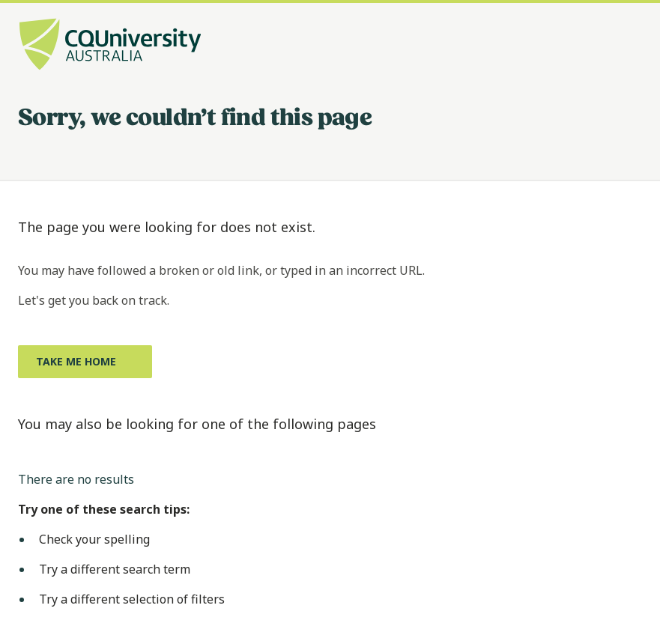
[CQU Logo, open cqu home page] (110, 46)
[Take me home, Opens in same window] (85, 362)
